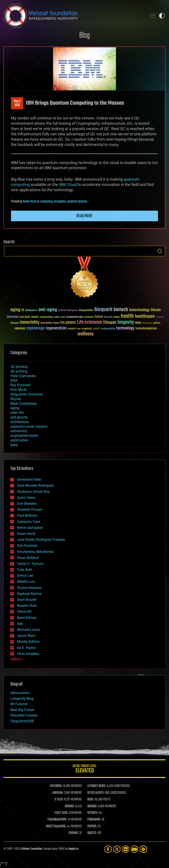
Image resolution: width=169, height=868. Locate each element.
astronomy (19, 431)
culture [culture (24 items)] (57, 317)
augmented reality (24, 436)
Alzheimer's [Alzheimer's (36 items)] (31, 311)
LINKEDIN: (57, 793)
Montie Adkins (28, 642)
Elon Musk (18, 390)
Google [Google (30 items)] (117, 317)
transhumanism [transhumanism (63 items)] (146, 328)
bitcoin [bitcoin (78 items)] (156, 310)
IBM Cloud (68, 184)
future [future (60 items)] (99, 317)
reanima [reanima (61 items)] (20, 328)
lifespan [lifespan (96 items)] (110, 322)
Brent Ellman (27, 618)
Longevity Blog (22, 699)
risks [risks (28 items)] (79, 329)
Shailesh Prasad (30, 510)
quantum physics (77, 202)
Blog (84, 36)
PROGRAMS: (94, 820)
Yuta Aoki (24, 570)
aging (15, 408)
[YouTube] (134, 849)
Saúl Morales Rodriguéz (35, 485)
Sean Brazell (27, 600)
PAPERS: (92, 826)
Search (160, 251)
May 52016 (17, 103)
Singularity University (27, 394)
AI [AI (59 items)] (23, 310)
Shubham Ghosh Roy (33, 492)
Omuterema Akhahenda (35, 552)
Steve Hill (24, 612)
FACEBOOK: (56, 786)
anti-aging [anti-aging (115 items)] (48, 310)
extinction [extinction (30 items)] (89, 317)
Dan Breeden (27, 504)
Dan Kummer (27, 546)
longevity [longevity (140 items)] (126, 322)
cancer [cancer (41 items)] (35, 317)
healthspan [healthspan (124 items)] (145, 317)
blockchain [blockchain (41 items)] (13, 317)
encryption (60, 202)
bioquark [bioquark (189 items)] (103, 310)
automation (19, 440)
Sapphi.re (73, 849)
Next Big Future (22, 710)
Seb (20, 624)
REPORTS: (93, 813)
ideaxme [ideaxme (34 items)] (15, 323)
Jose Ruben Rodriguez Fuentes (41, 540)
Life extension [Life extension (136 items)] (90, 322)
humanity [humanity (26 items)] (160, 317)
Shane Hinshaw (29, 588)
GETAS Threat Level (84, 769)
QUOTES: (92, 833)
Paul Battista (27, 515)
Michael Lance (28, 630)
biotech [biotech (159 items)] (121, 310)
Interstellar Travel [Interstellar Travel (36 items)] (50, 323)
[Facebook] (108, 849)
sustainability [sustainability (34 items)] (108, 329)
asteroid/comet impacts (29, 426)
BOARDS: (92, 806)
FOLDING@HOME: (57, 820)
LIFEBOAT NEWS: (97, 786)
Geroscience (20, 693)
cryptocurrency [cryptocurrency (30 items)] (46, 317)
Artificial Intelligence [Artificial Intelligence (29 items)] (68, 311)
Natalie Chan (27, 606)
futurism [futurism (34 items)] (108, 317)
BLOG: (91, 800)
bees (14, 445)
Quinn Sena (26, 498)
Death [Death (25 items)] (63, 317)
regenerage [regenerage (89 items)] (35, 328)
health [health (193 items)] (127, 316)
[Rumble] (143, 849)
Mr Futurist (19, 704)
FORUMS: (73, 833)
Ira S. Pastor (26, 648)
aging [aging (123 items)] (15, 310)
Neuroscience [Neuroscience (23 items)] (147, 323)
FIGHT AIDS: (61, 813)
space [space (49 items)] (96, 328)
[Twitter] (117, 849)
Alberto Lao (26, 582)
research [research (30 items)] (72, 329)
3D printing (19, 367)
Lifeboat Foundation (31, 849)
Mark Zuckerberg (23, 404)
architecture (19, 422)
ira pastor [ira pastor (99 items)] (68, 322)
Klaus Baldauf (28, 558)
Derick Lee (25, 576)
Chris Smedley (28, 654)
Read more (84, 216)
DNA (14, 381)
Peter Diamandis (23, 376)
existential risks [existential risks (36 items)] (75, 317)
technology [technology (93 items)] (125, 328)
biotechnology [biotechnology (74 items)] (139, 310)
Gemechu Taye (28, 522)
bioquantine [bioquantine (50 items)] (86, 310)
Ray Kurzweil (20, 385)
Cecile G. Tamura (30, 564)
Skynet (16, 399)
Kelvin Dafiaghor (30, 528)
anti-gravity (19, 417)
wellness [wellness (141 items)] (85, 334)
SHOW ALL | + (17, 660)
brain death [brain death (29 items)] (25, 317)
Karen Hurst (30, 202)
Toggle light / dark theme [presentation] (162, 16)
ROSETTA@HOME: (56, 826)
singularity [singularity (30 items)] (87, 329)
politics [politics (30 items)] (157, 323)
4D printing (19, 371)
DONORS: (70, 806)
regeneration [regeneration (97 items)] (56, 328)
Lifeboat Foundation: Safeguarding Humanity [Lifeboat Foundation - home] (73, 16)
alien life (17, 413)
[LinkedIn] (126, 849)
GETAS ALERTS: (96, 793)
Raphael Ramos (29, 594)
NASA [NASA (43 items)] (138, 323)
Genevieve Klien (29, 479)
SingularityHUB (22, 721)
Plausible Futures (24, 715)
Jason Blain (26, 636)
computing (46, 202)
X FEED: (59, 800)
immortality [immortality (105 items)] (30, 322)
